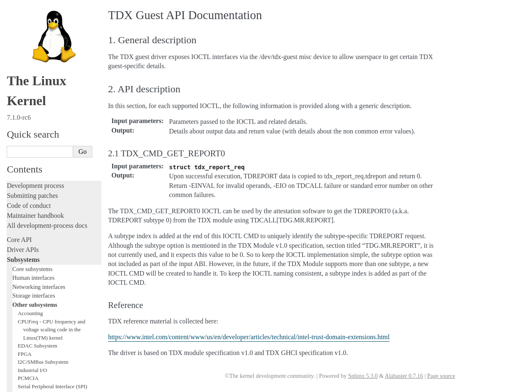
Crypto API (30, 63)
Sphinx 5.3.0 (363, 376)
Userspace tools (28, 275)
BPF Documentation (40, 71)
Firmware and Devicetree (41, 309)
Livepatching (24, 221)
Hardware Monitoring (42, 38)
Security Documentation (44, 55)
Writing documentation (37, 161)
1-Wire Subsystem (38, 14)
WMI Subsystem (36, 120)
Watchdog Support (38, 22)
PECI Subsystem (36, 111)
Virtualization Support (44, 30)
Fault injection (26, 211)
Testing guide (25, 181)
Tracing (17, 201)
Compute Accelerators (42, 46)
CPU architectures (31, 323)
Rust (13, 231)
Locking (18, 137)
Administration (27, 245)
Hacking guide (26, 191)
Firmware (20, 299)
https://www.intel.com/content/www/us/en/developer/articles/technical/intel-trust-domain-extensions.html (249, 337)
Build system (24, 255)
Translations (23, 351)
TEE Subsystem (35, 127)
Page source (441, 376)
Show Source (24, 384)
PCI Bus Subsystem (39, 87)
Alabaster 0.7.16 (404, 376)
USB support (32, 79)
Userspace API (26, 285)
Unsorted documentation (39, 337)
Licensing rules (27, 151)
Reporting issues (29, 265)
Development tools (32, 171)
